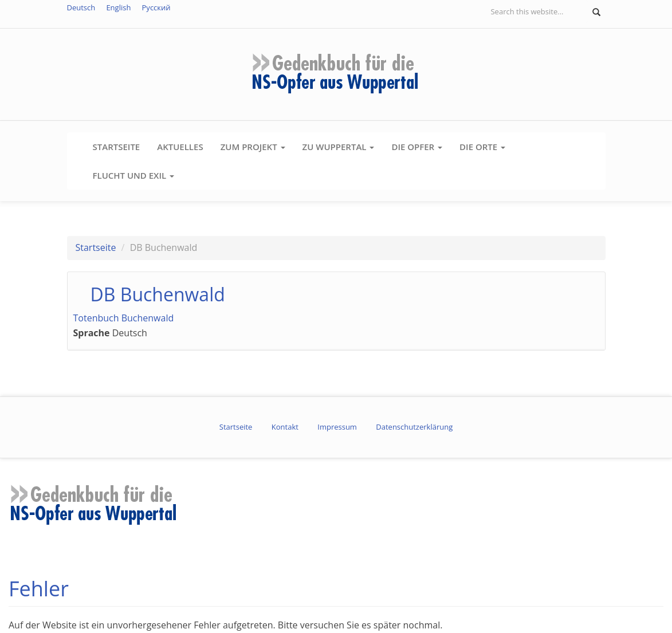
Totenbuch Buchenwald (124, 318)
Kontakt (285, 427)
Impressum (337, 427)
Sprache (92, 333)
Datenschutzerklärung (414, 427)
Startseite (117, 147)
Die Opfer (417, 147)
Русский (156, 7)
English (118, 7)
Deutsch (81, 7)
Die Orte (482, 147)
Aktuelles (180, 147)
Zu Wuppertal (339, 147)
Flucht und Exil (134, 175)
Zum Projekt (253, 147)
